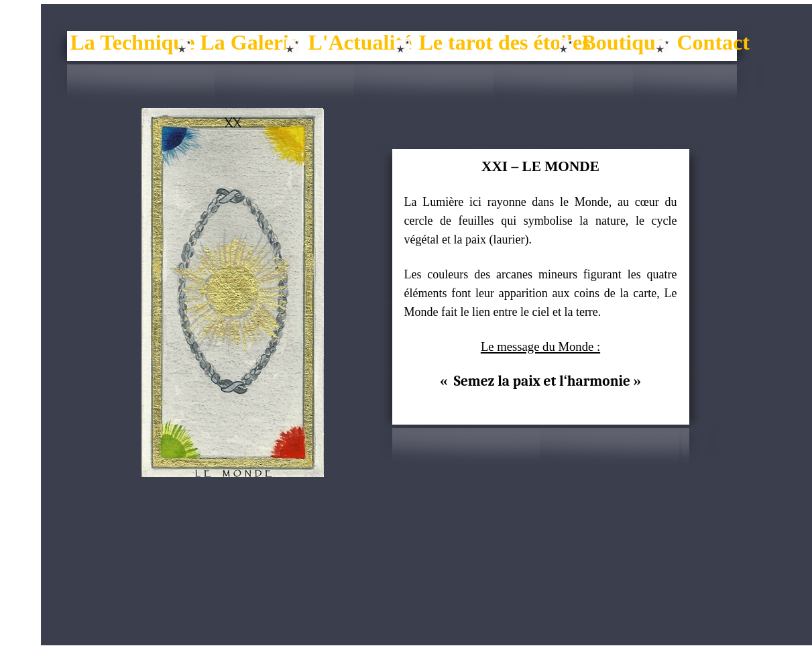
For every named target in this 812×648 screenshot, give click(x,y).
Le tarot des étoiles (505, 42)
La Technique (133, 42)
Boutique (624, 42)
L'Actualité (360, 42)
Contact (713, 42)
